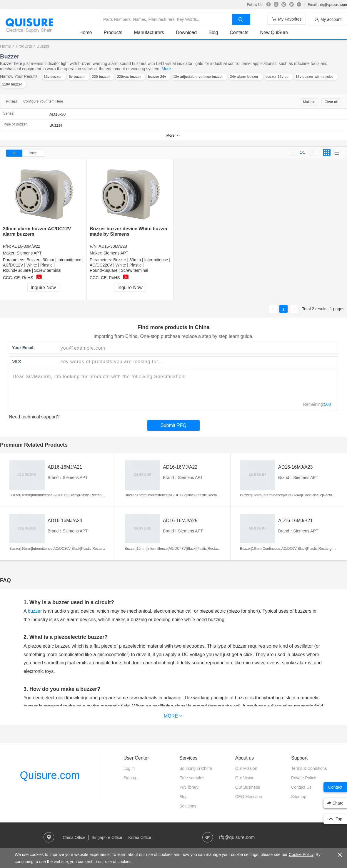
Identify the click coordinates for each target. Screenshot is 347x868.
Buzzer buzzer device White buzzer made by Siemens (129, 231)
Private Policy (304, 778)
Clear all (331, 102)
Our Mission (246, 768)
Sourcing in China (196, 768)
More (166, 69)
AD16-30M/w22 (26, 246)
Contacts (239, 32)
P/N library (189, 787)
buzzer (35, 611)
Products (113, 32)
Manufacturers (149, 32)
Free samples (192, 778)
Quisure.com (50, 775)
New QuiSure (274, 32)
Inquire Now (43, 288)
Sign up (130, 778)
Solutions (188, 806)
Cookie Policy (301, 854)
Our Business (248, 787)
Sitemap (299, 797)
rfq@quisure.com (333, 5)
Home (86, 32)
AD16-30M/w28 (113, 246)
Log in (129, 768)
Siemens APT (29, 253)
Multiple (309, 102)
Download (186, 32)
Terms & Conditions (309, 768)
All (14, 153)
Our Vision (245, 778)
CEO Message (249, 797)
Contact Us (301, 787)
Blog (213, 32)
